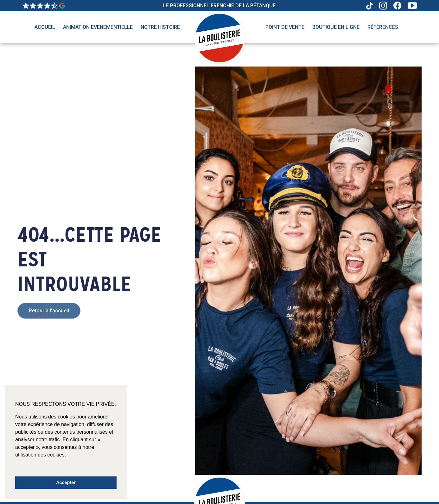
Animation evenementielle (98, 27)
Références (383, 27)
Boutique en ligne (336, 27)
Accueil (45, 27)
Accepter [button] (66, 482)
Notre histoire (160, 27)
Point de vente (285, 27)
